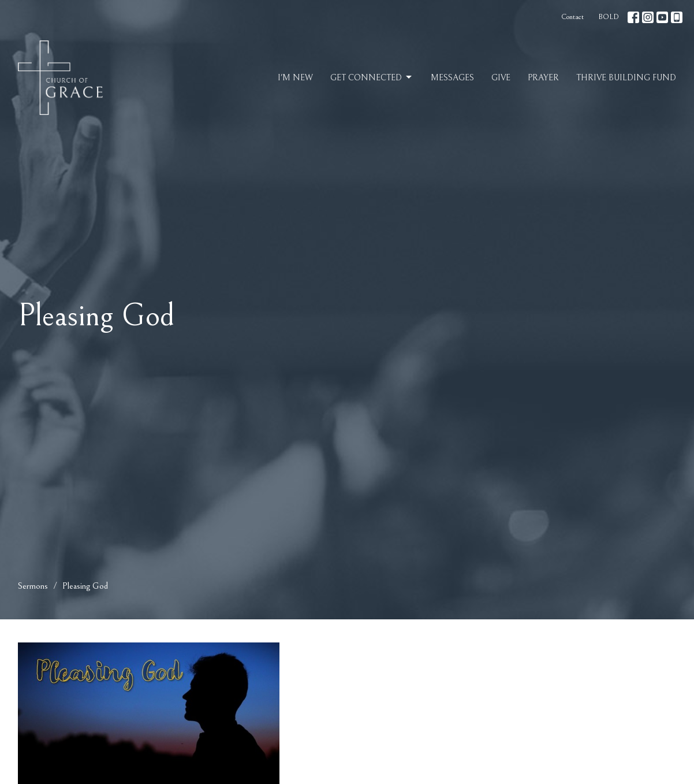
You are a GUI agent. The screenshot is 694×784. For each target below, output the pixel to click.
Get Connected (372, 77)
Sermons (33, 586)
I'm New (295, 78)
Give (501, 78)
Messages (452, 78)
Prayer (543, 78)
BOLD (609, 17)
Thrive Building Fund (626, 78)
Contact (572, 17)
